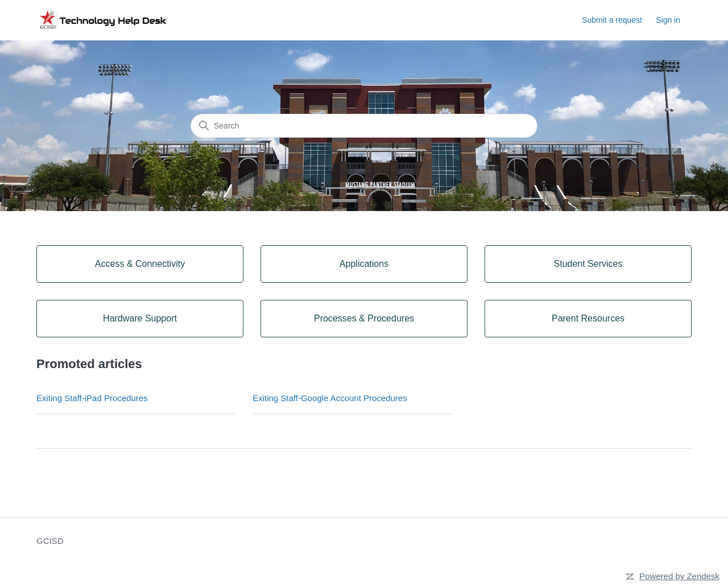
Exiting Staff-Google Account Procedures (330, 398)
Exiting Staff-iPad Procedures (92, 398)
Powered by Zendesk (679, 576)
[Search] (364, 126)
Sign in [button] (668, 20)
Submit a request (612, 20)
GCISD (50, 541)
